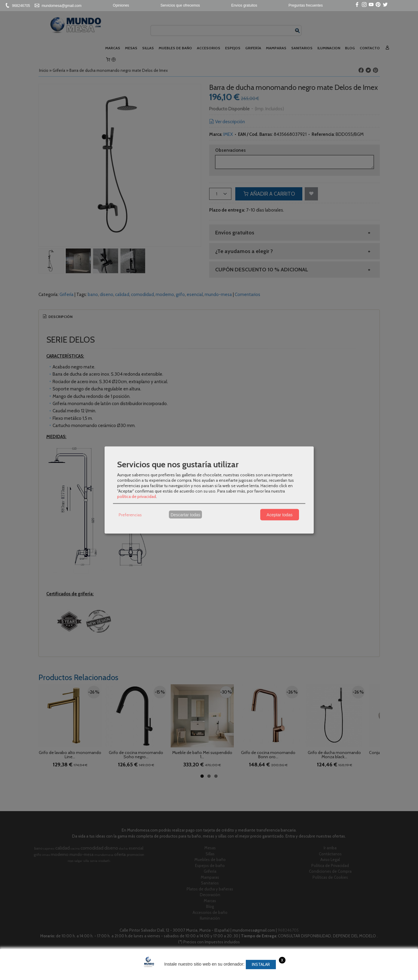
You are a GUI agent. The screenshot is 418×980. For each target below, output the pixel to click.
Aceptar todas (279, 514)
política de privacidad (137, 496)
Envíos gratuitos (244, 5)
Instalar (261, 964)
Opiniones (121, 5)
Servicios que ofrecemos (180, 5)
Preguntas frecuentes (306, 5)
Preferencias (130, 514)
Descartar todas (186, 514)
